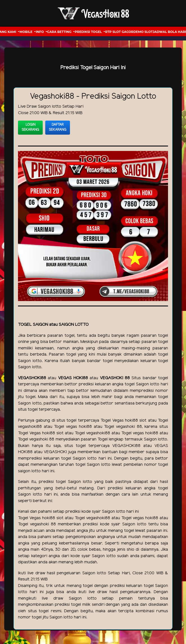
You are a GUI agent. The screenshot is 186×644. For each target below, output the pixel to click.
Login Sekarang (30, 127)
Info (40, 32)
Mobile (26, 32)
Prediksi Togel (89, 32)
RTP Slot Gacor (119, 32)
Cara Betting (60, 32)
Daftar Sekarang (58, 127)
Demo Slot (143, 32)
